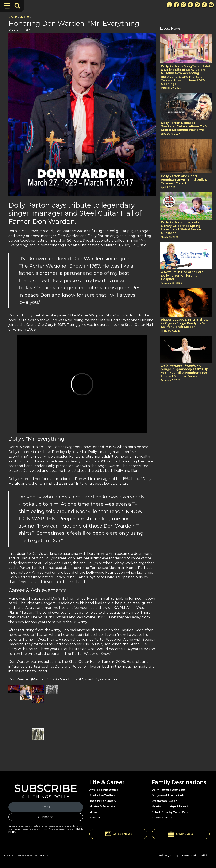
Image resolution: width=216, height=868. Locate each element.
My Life (24, 17)
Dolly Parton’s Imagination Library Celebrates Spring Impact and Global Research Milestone (183, 228)
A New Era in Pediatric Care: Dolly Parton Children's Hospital (182, 276)
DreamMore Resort (165, 801)
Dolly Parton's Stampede (169, 790)
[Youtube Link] (211, 5)
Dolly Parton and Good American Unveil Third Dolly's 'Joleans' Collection (184, 180)
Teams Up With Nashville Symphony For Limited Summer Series (185, 371)
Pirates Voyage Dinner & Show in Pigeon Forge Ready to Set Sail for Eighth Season (185, 323)
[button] (118, 834)
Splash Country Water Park (170, 812)
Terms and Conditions (197, 855)
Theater (95, 818)
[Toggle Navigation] (7, 6)
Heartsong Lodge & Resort (170, 806)
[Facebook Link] (176, 5)
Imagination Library (103, 801)
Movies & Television (103, 806)
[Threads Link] (204, 5)
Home (13, 17)
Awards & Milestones (104, 790)
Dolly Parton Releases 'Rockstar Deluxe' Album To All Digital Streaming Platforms (185, 126)
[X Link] (183, 5)
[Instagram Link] (169, 5)
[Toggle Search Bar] (17, 6)
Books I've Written (102, 795)
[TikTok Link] (190, 5)
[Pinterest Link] (197, 5)
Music (94, 812)
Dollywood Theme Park (168, 795)
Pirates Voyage (162, 818)
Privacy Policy (169, 855)
